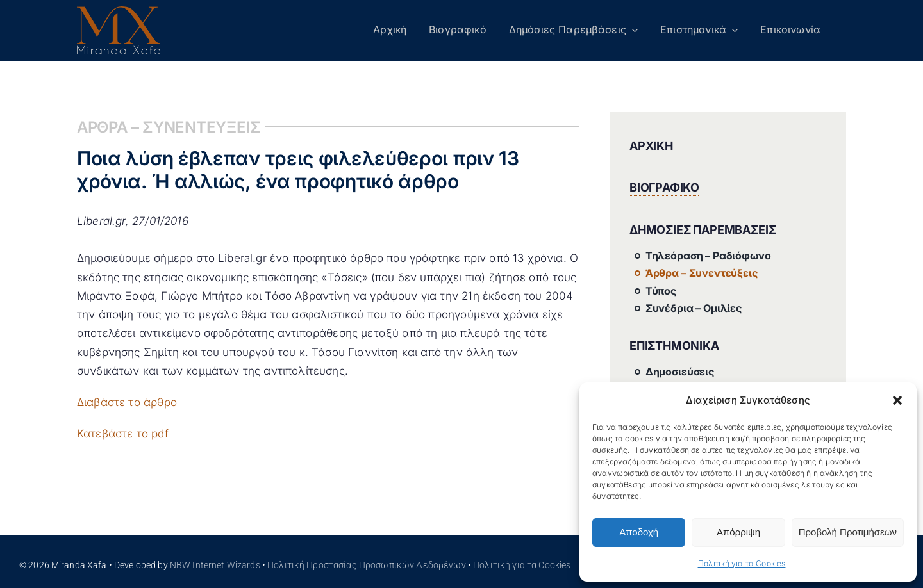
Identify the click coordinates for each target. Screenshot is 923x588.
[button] (897, 400)
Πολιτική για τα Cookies (742, 563)
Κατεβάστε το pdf (123, 434)
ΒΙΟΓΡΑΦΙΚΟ (664, 187)
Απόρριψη (738, 532)
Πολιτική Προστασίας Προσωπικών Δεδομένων (367, 565)
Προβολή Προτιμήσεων (848, 532)
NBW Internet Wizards (215, 565)
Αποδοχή (639, 532)
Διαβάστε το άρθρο (127, 402)
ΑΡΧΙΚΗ (651, 146)
